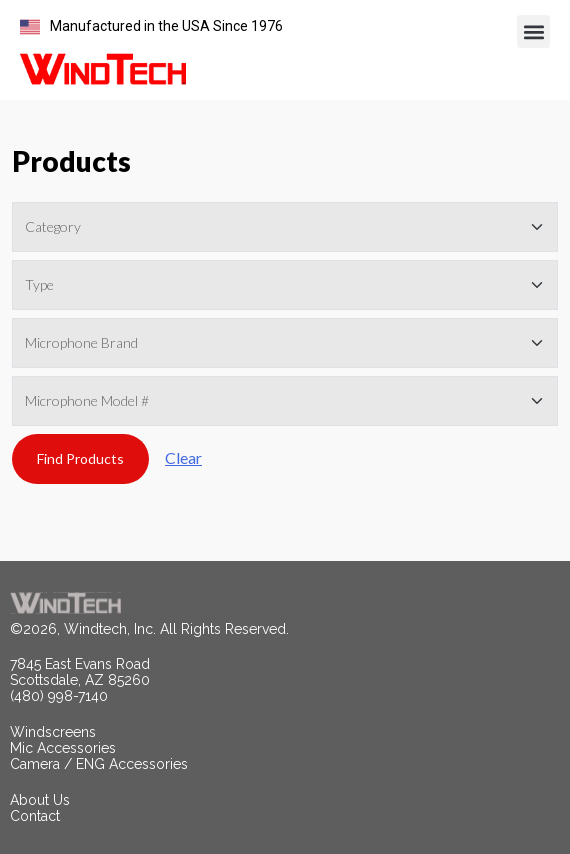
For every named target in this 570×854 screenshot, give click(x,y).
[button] (533, 31)
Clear (183, 457)
